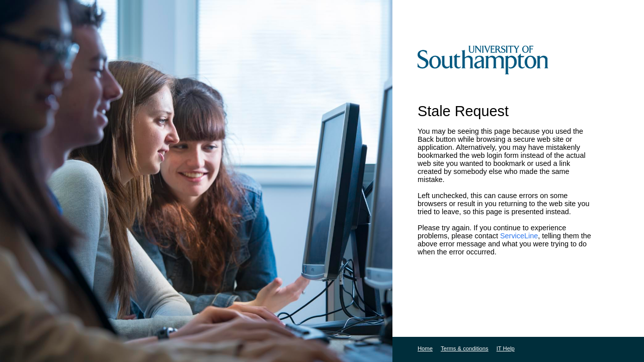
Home (425, 348)
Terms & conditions (465, 348)
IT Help (506, 348)
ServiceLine (519, 236)
